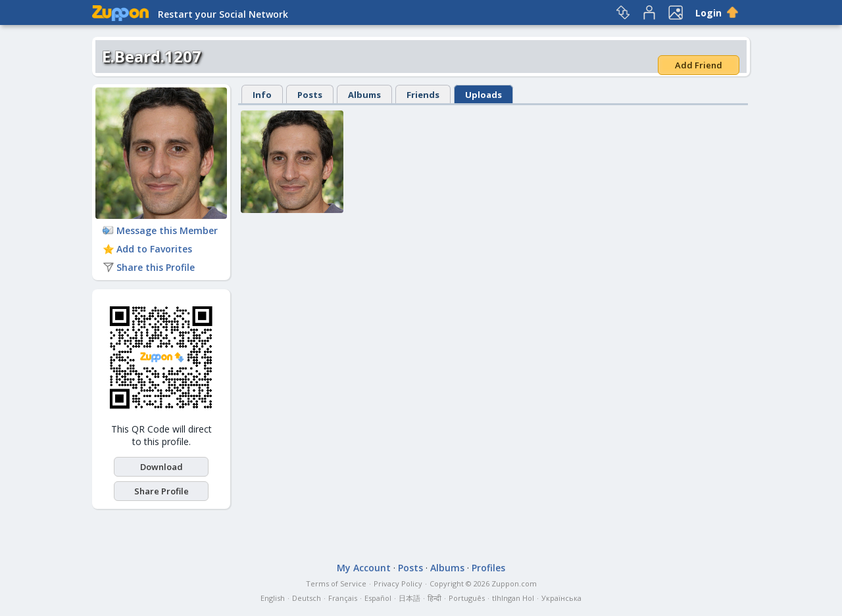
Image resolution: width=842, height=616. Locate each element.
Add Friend (699, 65)
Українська (561, 598)
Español (378, 598)
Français (343, 598)
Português (467, 598)
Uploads (483, 95)
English (273, 598)
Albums (364, 95)
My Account (364, 568)
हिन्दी (434, 598)
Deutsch (307, 598)
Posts (310, 95)
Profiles (488, 568)
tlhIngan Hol (513, 598)
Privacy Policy (398, 583)
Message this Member (160, 230)
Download (161, 467)
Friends (423, 95)
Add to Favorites (147, 249)
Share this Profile (149, 267)
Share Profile (161, 491)
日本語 (409, 598)
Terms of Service (336, 583)
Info (262, 95)
